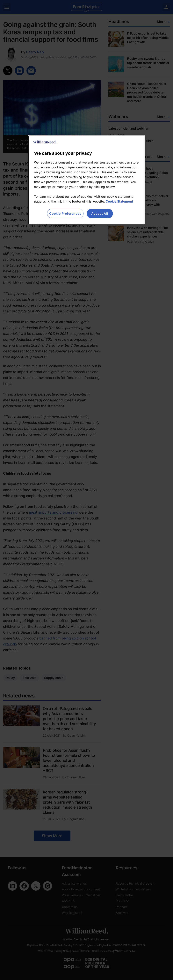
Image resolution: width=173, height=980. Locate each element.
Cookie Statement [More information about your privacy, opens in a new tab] (119, 201)
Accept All (100, 213)
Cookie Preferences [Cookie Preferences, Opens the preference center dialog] (65, 213)
